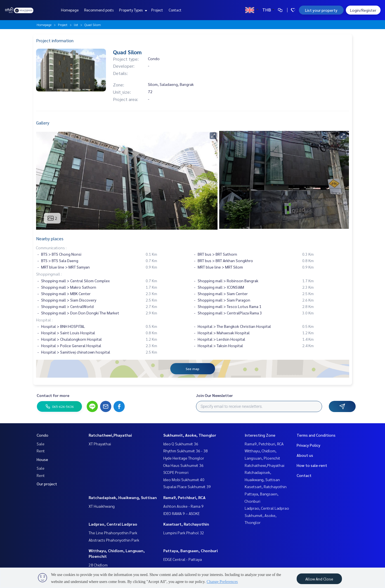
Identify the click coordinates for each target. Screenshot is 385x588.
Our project (47, 484)
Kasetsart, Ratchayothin (186, 524)
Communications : (51, 248)
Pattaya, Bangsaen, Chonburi (191, 551)
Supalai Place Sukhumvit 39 (187, 486)
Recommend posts (99, 10)
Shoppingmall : (49, 274)
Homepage (70, 10)
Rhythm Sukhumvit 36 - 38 (186, 451)
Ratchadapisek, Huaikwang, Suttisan (123, 497)
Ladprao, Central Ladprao (113, 524)
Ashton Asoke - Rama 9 (183, 506)
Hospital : (44, 320)
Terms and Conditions (316, 435)
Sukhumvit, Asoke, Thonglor (190, 435)
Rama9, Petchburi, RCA (184, 497)
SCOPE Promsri (176, 472)
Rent (41, 451)
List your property (321, 10)
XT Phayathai (100, 444)
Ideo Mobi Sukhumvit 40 (184, 479)
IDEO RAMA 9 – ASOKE (181, 513)
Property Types (132, 10)
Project (157, 10)
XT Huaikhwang (102, 506)
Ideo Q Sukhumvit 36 (181, 444)
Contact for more (53, 395)
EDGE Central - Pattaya (183, 559)
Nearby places (50, 238)
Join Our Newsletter (214, 395)
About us (305, 455)
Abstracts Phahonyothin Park (114, 540)
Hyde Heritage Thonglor (184, 458)
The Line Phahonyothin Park (113, 533)
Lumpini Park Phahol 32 (184, 533)
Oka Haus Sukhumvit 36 (183, 465)
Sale (41, 444)
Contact (175, 10)
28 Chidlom (98, 565)
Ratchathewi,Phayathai (110, 435)
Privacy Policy (309, 445)
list (76, 25)
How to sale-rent (312, 465)
